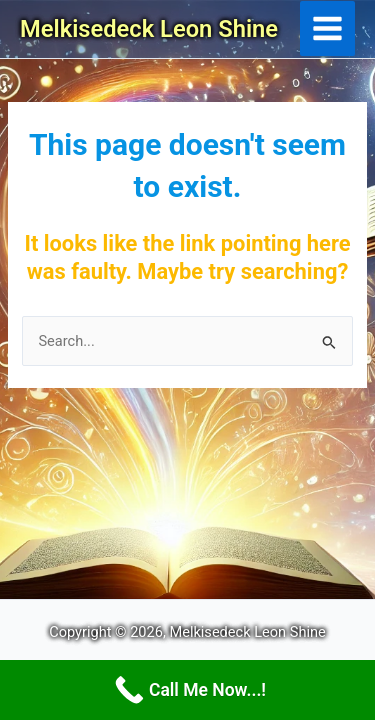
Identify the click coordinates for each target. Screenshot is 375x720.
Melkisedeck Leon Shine (149, 29)
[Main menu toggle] (327, 28)
